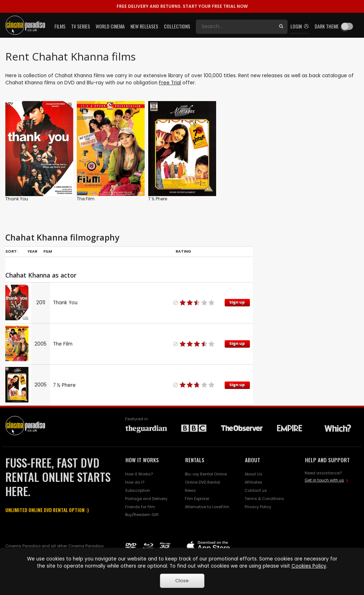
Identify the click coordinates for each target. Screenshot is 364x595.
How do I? (135, 482)
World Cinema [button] (110, 26)
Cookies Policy (309, 566)
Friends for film (140, 507)
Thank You (17, 199)
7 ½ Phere (158, 199)
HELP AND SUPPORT (327, 460)
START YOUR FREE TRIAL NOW (182, 6)
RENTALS (195, 460)
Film (48, 251)
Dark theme (327, 26)
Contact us (256, 490)
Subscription (138, 490)
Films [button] (60, 26)
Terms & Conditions (264, 499)
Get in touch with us (324, 480)
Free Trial (170, 83)
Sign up (237, 302)
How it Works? (139, 474)
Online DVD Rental (202, 482)
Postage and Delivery (146, 499)
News (190, 490)
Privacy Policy (258, 507)
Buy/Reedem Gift (142, 515)
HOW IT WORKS (142, 460)
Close (182, 581)
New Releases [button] (144, 26)
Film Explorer (197, 499)
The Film (86, 199)
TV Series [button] (81, 26)
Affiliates (253, 482)
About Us (253, 474)
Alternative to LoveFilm (207, 507)
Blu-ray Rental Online (206, 474)
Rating (183, 251)
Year (32, 251)
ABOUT (253, 460)
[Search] (235, 27)
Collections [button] (177, 26)
